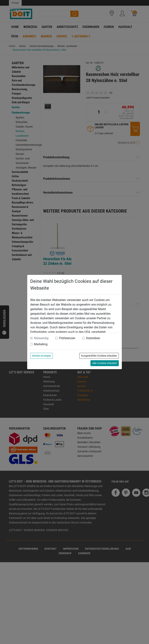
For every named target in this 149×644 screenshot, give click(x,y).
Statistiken (93, 338)
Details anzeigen (42, 356)
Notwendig (41, 338)
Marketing (41, 344)
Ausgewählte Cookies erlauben (99, 356)
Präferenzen (67, 338)
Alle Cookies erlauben (105, 363)
